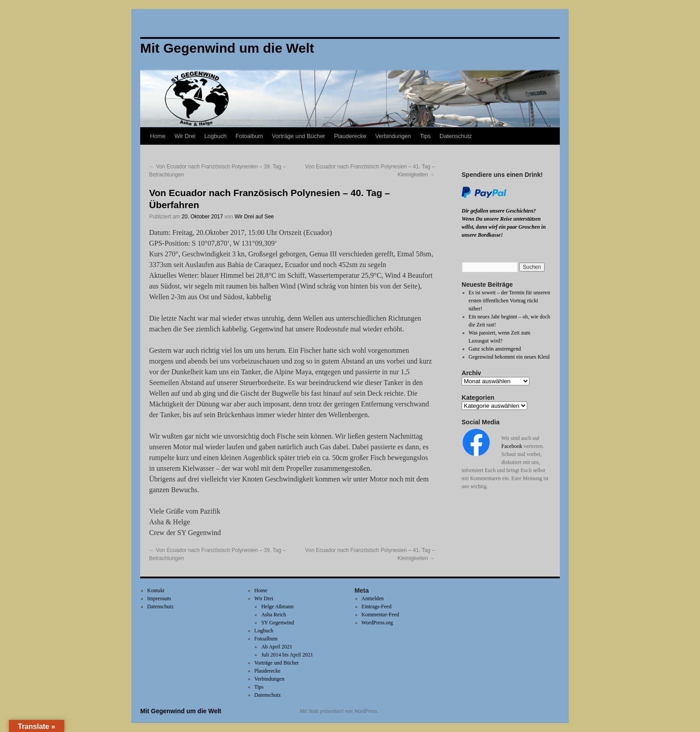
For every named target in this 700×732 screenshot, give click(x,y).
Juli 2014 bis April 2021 (287, 655)
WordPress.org (377, 623)
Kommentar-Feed (380, 615)
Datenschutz (456, 136)
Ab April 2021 (277, 647)
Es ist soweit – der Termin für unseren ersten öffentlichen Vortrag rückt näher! (510, 301)
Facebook (512, 446)
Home (158, 136)
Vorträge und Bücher (298, 136)
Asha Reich (274, 615)
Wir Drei (185, 136)
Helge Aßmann (277, 607)
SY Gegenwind (277, 623)
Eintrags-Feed (377, 607)
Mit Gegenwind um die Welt (181, 711)
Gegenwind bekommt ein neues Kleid (509, 357)
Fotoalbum (249, 136)
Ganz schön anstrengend (495, 349)
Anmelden (373, 598)
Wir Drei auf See (254, 217)
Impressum (159, 598)
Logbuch (216, 136)
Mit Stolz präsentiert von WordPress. (339, 711)
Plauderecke (350, 136)
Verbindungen (393, 136)
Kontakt (156, 590)
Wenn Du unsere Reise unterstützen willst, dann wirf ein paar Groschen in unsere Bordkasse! (504, 227)
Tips (425, 136)
